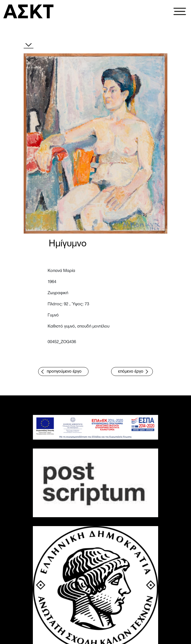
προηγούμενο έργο (64, 371)
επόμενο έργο (131, 371)
